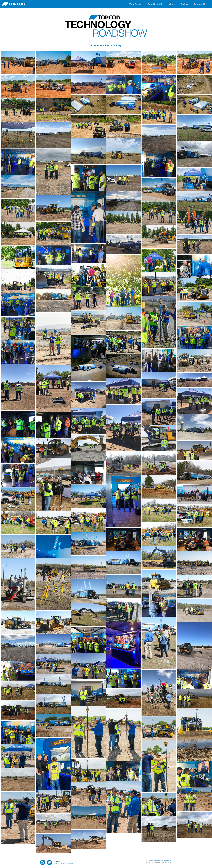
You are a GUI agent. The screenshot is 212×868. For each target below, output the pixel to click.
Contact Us (200, 4)
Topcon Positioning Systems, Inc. (162, 861)
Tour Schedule (156, 4)
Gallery (184, 4)
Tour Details (136, 4)
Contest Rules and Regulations (63, 863)
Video (172, 4)
